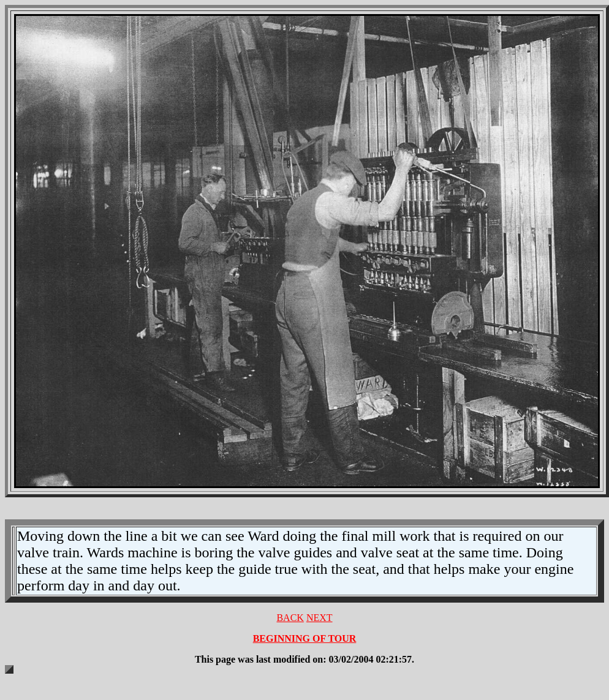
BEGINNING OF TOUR (305, 638)
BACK (290, 618)
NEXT (320, 618)
